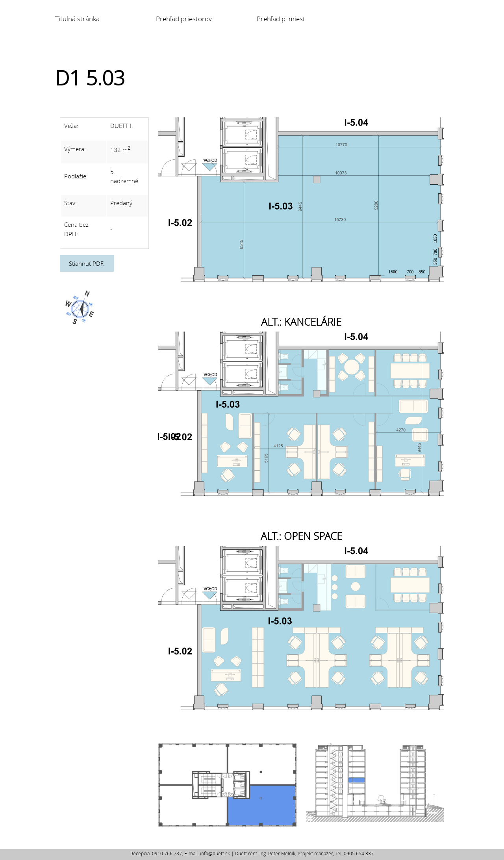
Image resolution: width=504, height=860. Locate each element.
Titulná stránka (77, 19)
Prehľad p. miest (281, 19)
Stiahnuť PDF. (87, 263)
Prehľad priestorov (184, 19)
